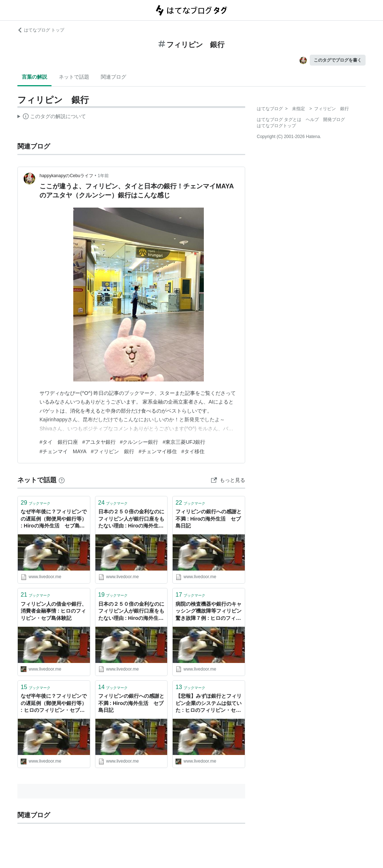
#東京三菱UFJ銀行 (184, 442)
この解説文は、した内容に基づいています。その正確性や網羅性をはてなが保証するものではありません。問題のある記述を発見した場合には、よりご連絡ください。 (52, 117)
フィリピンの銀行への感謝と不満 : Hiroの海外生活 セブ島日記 (209, 519)
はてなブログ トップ (41, 30)
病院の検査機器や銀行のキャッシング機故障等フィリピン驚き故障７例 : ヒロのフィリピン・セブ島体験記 (209, 612)
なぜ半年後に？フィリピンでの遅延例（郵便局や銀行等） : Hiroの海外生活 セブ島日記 (54, 519)
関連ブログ (114, 77)
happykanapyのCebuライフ (66, 176)
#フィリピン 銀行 (112, 451)
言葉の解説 (34, 77)
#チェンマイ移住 (158, 451)
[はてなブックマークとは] (62, 480)
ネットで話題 (74, 77)
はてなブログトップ (276, 126)
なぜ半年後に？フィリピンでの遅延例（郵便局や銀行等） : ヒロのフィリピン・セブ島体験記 (54, 704)
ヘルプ (312, 120)
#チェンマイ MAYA (63, 451)
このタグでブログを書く (338, 60)
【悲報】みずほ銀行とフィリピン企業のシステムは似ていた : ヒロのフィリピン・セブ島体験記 (209, 704)
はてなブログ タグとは (279, 120)
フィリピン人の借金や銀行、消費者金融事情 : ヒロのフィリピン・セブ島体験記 (54, 611)
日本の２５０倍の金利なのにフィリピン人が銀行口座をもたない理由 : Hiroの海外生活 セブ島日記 (131, 519)
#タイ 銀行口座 (59, 442)
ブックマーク (36, 503)
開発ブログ (334, 120)
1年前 (103, 176)
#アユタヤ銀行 (99, 442)
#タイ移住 (193, 451)
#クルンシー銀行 (139, 442)
